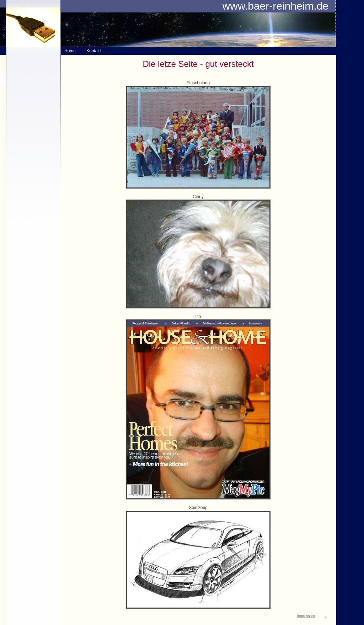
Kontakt (94, 51)
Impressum (306, 616)
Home (70, 51)
